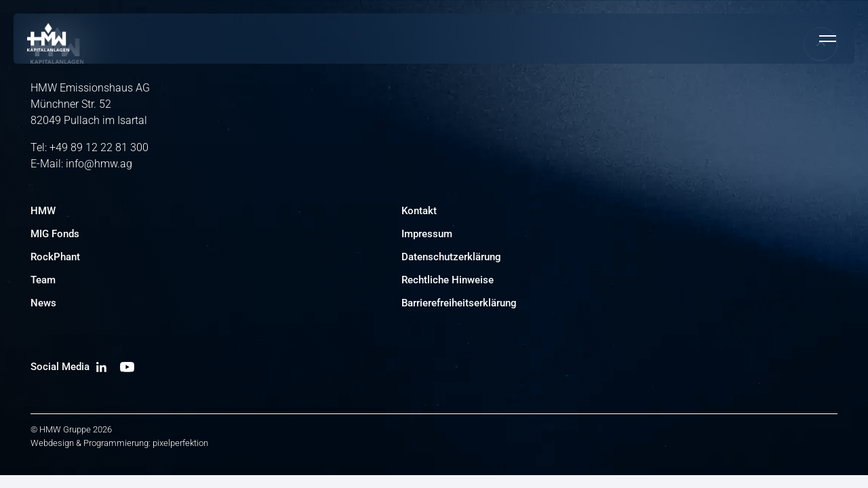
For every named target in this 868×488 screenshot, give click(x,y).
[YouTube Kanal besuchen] (127, 367)
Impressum (427, 234)
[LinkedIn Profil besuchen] (101, 367)
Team (43, 280)
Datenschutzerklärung (451, 257)
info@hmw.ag (99, 164)
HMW (43, 211)
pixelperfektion (180, 443)
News (43, 303)
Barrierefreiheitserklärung (459, 303)
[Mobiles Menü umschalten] (827, 39)
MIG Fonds (55, 234)
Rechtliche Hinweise (448, 280)
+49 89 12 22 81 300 (99, 147)
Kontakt (419, 211)
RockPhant (55, 257)
